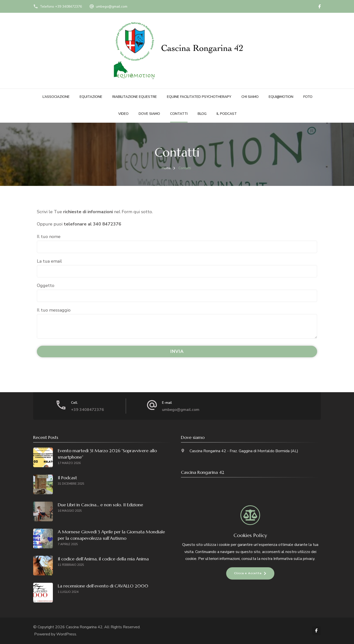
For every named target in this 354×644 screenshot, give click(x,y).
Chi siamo (250, 97)
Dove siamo (149, 114)
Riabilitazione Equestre (135, 97)
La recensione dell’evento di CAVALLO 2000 (103, 586)
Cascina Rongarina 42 (84, 627)
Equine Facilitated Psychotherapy (199, 97)
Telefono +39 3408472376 (61, 7)
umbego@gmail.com (112, 7)
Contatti (179, 114)
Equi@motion (281, 97)
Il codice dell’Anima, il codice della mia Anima (103, 559)
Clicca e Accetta (248, 573)
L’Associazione (56, 97)
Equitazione (91, 97)
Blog (202, 114)
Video (123, 114)
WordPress (66, 634)
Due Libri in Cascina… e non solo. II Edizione (100, 505)
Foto (308, 97)
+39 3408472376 (88, 410)
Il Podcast (227, 114)
